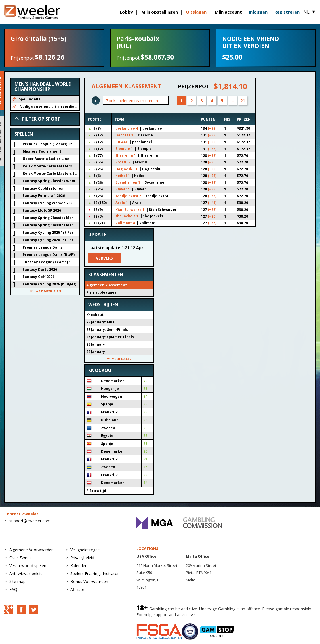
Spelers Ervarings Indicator (95, 574)
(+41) (212, 203)
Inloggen (258, 12)
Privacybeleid (82, 558)
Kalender (78, 566)
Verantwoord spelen (28, 566)
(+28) (212, 176)
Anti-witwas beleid (26, 574)
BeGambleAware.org (220, 615)
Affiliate (77, 589)
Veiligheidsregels (85, 550)
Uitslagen (196, 12)
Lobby (126, 12)
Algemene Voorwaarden (31, 550)
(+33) (212, 128)
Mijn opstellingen (160, 12)
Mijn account (228, 12)
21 (243, 101)
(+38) (212, 156)
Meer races (119, 359)
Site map (17, 581)
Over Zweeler (22, 558)
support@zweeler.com (30, 521)
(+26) (212, 216)
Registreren (287, 12)
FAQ (13, 589)
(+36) (212, 162)
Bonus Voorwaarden (89, 581)
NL (310, 12)
